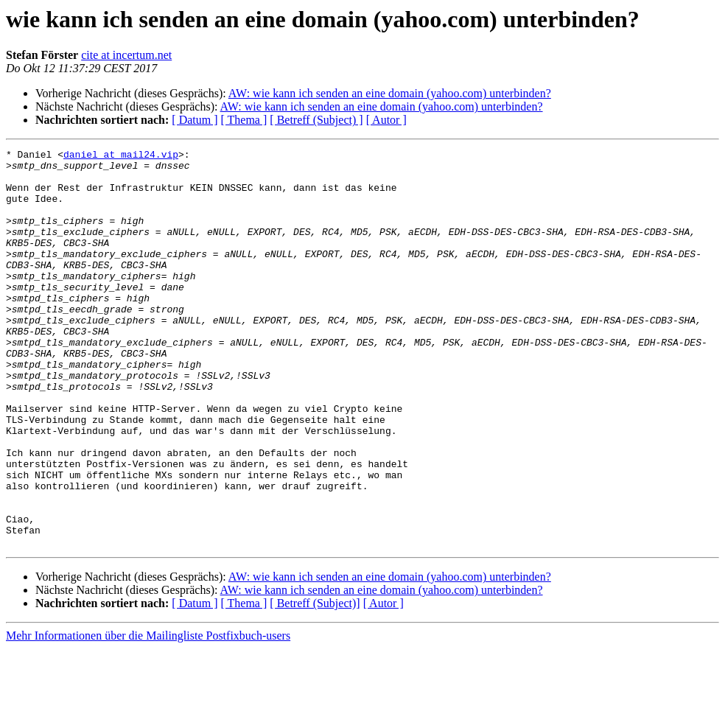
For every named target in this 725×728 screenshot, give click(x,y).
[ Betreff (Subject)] (315, 683)
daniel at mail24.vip (121, 156)
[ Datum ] (195, 120)
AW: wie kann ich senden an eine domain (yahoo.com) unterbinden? (390, 93)
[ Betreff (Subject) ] (316, 120)
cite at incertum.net (126, 55)
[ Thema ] (244, 120)
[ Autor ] (386, 120)
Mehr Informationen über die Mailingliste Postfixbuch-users (148, 715)
